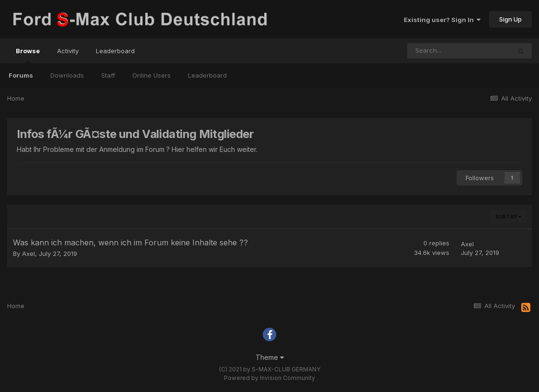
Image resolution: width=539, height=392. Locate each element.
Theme (270, 357)
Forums (21, 75)
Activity (68, 51)
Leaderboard (207, 75)
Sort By (508, 217)
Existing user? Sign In (442, 20)
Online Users (152, 75)
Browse (28, 55)
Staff (108, 75)
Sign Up (510, 19)
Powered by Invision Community (269, 378)
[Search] (459, 51)
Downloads (67, 75)
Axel (29, 254)
